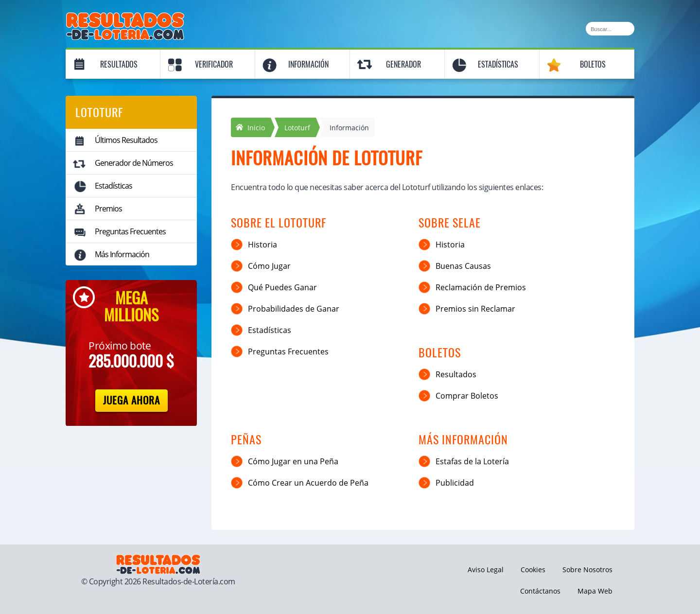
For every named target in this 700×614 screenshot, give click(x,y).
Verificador (214, 64)
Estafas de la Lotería (472, 461)
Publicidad (455, 483)
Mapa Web (595, 591)
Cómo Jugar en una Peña (293, 461)
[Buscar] (610, 29)
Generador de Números (134, 163)
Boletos (593, 64)
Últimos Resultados (126, 140)
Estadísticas (498, 64)
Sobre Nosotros (587, 570)
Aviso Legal (486, 570)
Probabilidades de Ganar (294, 309)
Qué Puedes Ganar (282, 287)
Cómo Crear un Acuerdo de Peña (308, 483)
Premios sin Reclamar (475, 309)
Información (308, 64)
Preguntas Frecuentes (130, 231)
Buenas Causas (463, 266)
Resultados (119, 64)
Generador (403, 64)
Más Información (122, 254)
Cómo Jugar (269, 266)
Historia (262, 245)
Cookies (533, 570)
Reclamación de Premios (481, 287)
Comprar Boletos (467, 396)
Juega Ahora (131, 400)
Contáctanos (540, 591)
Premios (108, 209)
